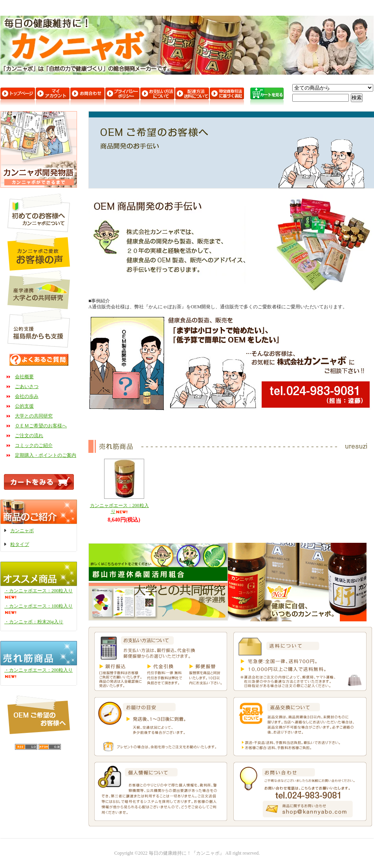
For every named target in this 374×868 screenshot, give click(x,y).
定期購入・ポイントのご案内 (46, 455)
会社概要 (24, 377)
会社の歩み (27, 396)
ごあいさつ (27, 386)
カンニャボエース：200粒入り (119, 508)
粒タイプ (20, 544)
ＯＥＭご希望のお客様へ (41, 426)
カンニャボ (22, 531)
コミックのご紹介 (34, 445)
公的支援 (24, 406)
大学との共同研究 (34, 416)
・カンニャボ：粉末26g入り (34, 622)
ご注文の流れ (29, 436)
